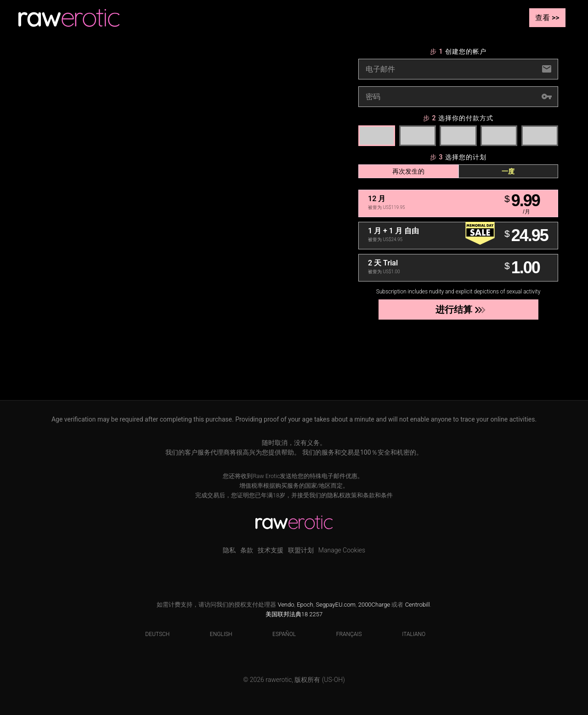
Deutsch (152, 634)
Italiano (408, 634)
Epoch (305, 605)
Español (278, 634)
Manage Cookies (342, 550)
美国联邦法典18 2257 (294, 614)
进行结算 (458, 310)
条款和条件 (378, 495)
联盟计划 (301, 550)
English (215, 634)
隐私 (229, 550)
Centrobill (418, 605)
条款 (247, 550)
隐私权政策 (342, 495)
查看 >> (547, 18)
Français (343, 634)
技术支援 (271, 550)
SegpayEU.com (336, 605)
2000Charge (374, 605)
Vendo (286, 605)
